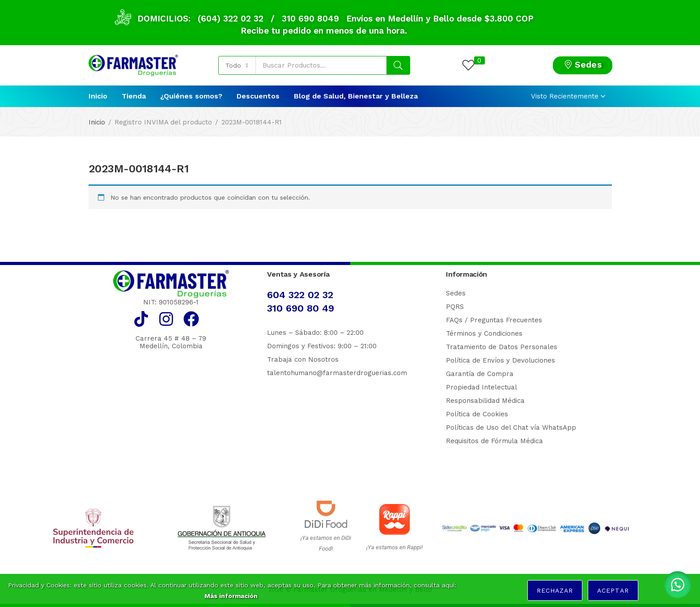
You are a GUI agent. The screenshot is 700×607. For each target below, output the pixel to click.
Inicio (98, 96)
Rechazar (555, 590)
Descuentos (258, 96)
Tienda (134, 96)
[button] (237, 65)
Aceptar (613, 590)
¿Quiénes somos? (191, 96)
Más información (231, 596)
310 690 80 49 (301, 308)
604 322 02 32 (300, 295)
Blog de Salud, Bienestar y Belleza (356, 96)
